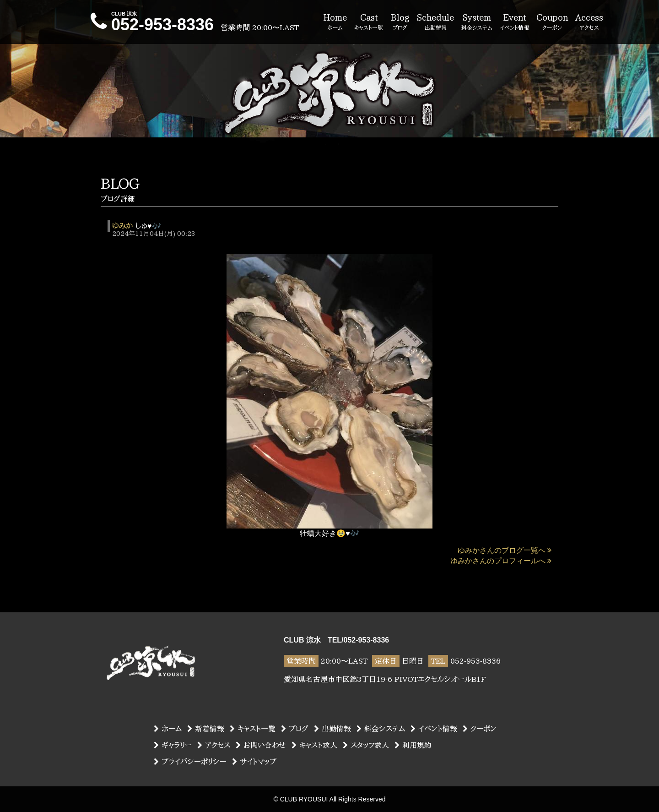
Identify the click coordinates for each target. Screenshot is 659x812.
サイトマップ (254, 762)
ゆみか (122, 226)
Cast (369, 22)
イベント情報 (434, 729)
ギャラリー (173, 745)
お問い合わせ (261, 745)
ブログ (295, 729)
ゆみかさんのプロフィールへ (501, 561)
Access (589, 22)
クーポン (480, 729)
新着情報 (206, 729)
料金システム (381, 729)
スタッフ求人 (366, 745)
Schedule (435, 22)
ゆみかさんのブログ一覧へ (505, 550)
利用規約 (413, 745)
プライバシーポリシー (190, 762)
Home (335, 22)
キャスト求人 (314, 745)
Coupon (552, 22)
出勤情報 (332, 729)
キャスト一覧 (253, 729)
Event (514, 22)
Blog (400, 22)
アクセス (214, 745)
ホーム (168, 729)
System (477, 22)
